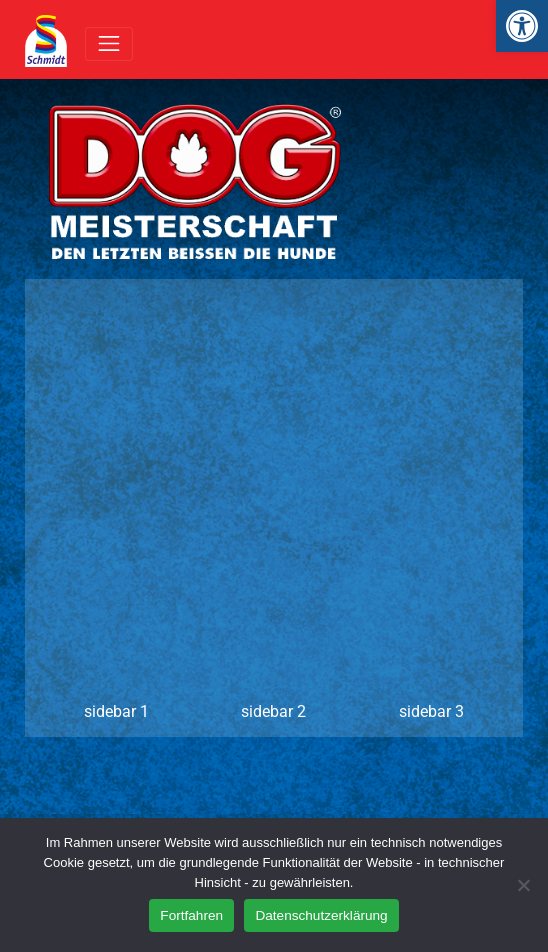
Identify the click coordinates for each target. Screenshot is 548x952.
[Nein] (523, 885)
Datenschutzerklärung (321, 915)
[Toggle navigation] (109, 44)
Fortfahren (191, 915)
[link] (522, 26)
